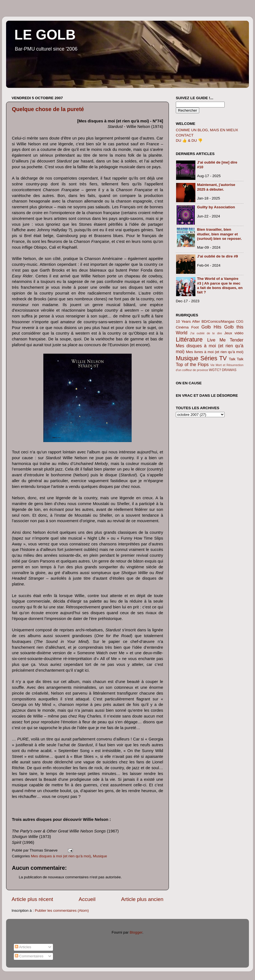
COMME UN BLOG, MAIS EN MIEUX (207, 130)
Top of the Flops (192, 364)
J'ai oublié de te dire (206, 333)
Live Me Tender (225, 340)
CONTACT (185, 135)
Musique (100, 856)
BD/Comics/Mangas (218, 321)
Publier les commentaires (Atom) (62, 911)
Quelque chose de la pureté (48, 109)
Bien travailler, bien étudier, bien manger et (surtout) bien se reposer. (219, 234)
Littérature (189, 339)
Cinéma (182, 327)
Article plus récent (32, 899)
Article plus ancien (142, 899)
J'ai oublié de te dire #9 (217, 256)
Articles (23, 947)
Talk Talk (236, 359)
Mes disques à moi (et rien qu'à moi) (61, 856)
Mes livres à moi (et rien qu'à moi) (215, 352)
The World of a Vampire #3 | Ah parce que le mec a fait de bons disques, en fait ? (220, 285)
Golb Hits (211, 327)
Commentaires (29, 956)
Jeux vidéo (234, 333)
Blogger (136, 932)
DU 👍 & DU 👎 (189, 140)
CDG (240, 322)
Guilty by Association (216, 207)
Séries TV (214, 358)
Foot (195, 327)
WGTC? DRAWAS (223, 370)
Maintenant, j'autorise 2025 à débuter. (216, 187)
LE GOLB (45, 35)
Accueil (87, 899)
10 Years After (188, 321)
